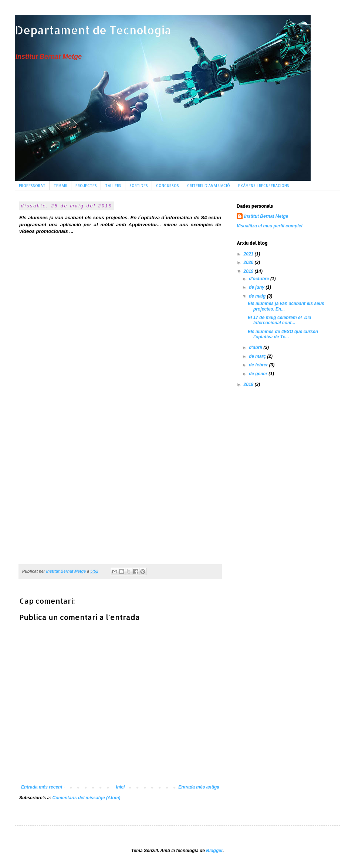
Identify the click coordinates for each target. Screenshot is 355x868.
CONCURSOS (168, 186)
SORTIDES (139, 186)
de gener (259, 374)
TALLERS (113, 186)
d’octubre (260, 279)
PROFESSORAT (32, 186)
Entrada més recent (42, 787)
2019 (249, 271)
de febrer (259, 365)
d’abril (256, 347)
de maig (258, 296)
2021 (249, 254)
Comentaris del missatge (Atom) (87, 798)
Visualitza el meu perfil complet (270, 226)
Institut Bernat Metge (266, 216)
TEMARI (60, 186)
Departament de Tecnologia (93, 30)
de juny (257, 287)
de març (258, 356)
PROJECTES (86, 186)
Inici (120, 787)
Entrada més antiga (199, 787)
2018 (249, 384)
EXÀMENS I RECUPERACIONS (264, 186)
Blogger (214, 851)
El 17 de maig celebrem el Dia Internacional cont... (279, 320)
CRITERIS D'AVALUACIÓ (209, 186)
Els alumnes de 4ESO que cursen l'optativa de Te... (283, 334)
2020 (249, 262)
